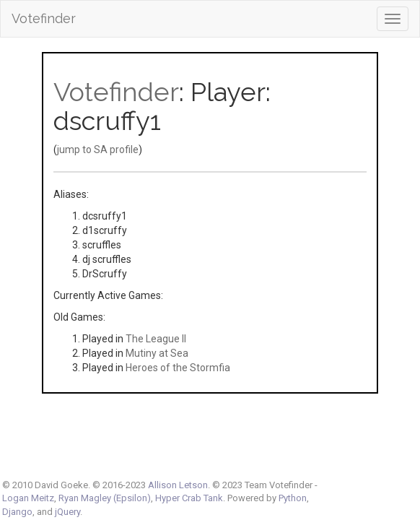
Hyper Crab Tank (189, 498)
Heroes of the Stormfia (178, 368)
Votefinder (44, 18)
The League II (156, 339)
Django (17, 512)
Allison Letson (178, 485)
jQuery (67, 512)
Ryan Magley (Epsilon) (105, 498)
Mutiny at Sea (157, 353)
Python (293, 498)
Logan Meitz (28, 498)
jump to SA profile (98, 149)
